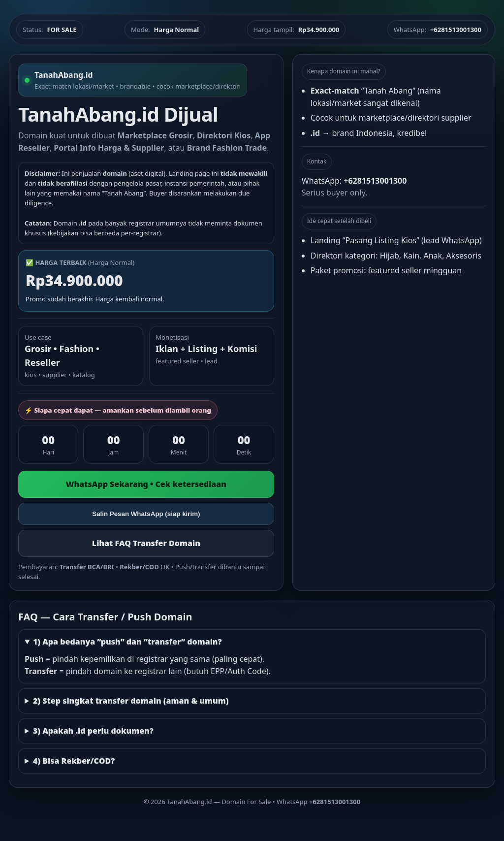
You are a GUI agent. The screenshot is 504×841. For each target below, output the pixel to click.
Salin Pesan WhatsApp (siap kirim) (146, 514)
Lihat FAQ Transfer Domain (146, 543)
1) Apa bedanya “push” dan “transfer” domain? (127, 642)
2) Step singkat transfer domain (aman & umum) (131, 701)
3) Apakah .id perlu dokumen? (93, 731)
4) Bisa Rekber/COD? (74, 761)
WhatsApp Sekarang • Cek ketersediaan (146, 484)
